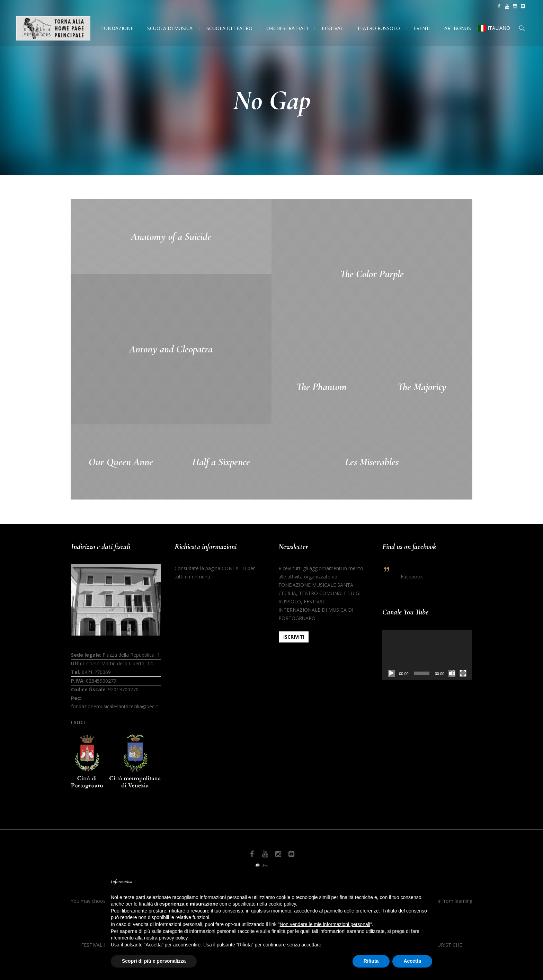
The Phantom (322, 387)
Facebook (412, 577)
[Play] (391, 673)
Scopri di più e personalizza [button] (154, 961)
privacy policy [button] (173, 938)
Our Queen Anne (121, 462)
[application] (427, 655)
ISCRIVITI (294, 637)
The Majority (422, 387)
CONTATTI (234, 568)
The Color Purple (372, 274)
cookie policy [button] (282, 904)
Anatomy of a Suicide (171, 237)
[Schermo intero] (463, 673)
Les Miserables (372, 462)
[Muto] (452, 673)
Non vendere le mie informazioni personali (325, 924)
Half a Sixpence (221, 462)
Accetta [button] (412, 961)
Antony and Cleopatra (171, 349)
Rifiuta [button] (371, 961)
